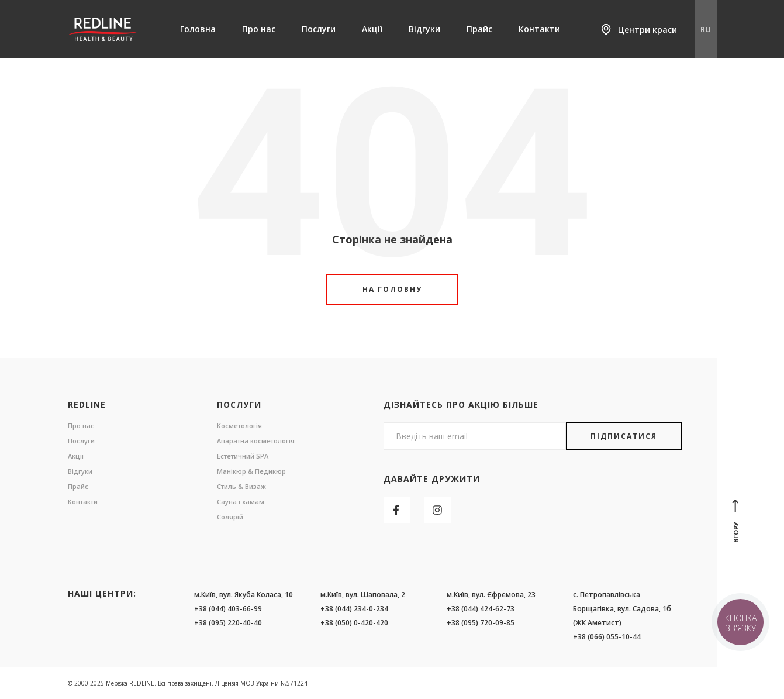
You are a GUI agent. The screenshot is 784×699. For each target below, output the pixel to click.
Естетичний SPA (243, 456)
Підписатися (624, 436)
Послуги (319, 29)
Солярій (230, 517)
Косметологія (239, 426)
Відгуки (424, 29)
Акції (372, 29)
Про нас (259, 29)
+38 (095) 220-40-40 (228, 623)
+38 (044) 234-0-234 (354, 609)
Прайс (479, 29)
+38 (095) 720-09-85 (481, 623)
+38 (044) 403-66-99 (228, 609)
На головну (392, 289)
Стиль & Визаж (241, 486)
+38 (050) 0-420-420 (354, 623)
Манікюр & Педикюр (251, 471)
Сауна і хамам (241, 502)
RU (706, 29)
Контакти (539, 29)
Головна (198, 29)
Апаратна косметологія (256, 441)
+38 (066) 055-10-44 (607, 637)
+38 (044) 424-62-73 (481, 609)
